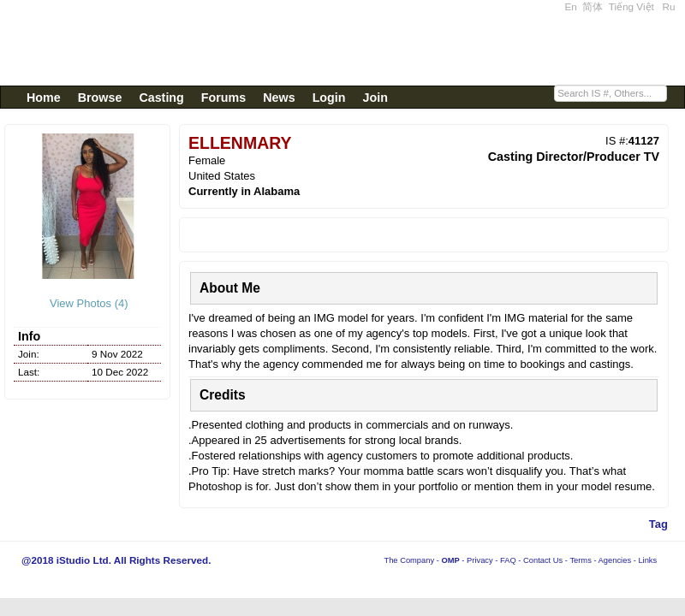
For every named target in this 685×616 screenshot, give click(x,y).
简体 (593, 6)
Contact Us (543, 560)
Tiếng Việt (631, 6)
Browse (100, 98)
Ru (669, 6)
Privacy (480, 560)
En (571, 6)
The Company (409, 560)
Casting (161, 98)
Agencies (615, 560)
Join (375, 98)
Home (44, 98)
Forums (223, 98)
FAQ (508, 560)
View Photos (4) (87, 303)
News (279, 98)
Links (647, 560)
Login (329, 98)
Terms (580, 560)
